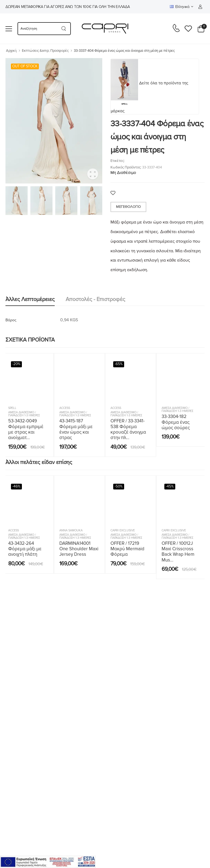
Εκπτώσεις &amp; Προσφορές (45, 51)
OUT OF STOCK (25, 66)
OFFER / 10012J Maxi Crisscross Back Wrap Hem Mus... (178, 552)
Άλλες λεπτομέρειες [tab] (30, 299)
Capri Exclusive (123, 530)
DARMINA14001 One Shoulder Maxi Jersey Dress (79, 549)
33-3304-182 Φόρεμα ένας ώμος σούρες (176, 422)
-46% (16, 486)
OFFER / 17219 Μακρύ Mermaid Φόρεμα (127, 549)
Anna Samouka (71, 530)
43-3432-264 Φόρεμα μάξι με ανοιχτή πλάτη (25, 549)
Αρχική (11, 51)
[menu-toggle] (9, 29)
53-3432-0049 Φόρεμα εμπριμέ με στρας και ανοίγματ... (26, 429)
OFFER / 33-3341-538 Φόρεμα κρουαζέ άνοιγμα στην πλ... (128, 429)
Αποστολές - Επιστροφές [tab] (95, 299)
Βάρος (11, 320)
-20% (16, 364)
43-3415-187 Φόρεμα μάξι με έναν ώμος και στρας (76, 429)
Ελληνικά (180, 7)
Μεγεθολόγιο (128, 207)
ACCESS (65, 408)
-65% (119, 364)
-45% (170, 486)
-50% (119, 486)
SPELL (12, 408)
